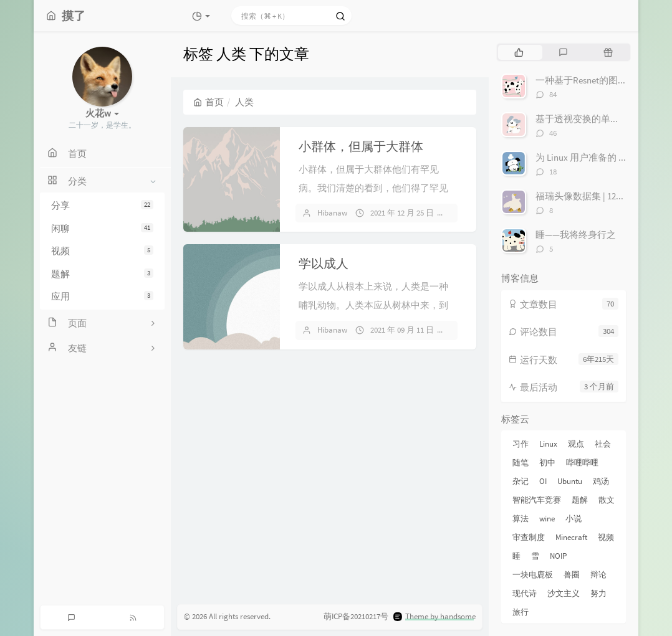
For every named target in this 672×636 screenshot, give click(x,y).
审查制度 (529, 537)
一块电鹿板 (533, 575)
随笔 (521, 463)
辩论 (598, 575)
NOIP (558, 556)
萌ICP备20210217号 (356, 616)
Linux (548, 444)
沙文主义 (564, 593)
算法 (521, 519)
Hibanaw (332, 213)
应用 (102, 296)
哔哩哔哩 (582, 463)
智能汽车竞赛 (537, 500)
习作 (521, 444)
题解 (102, 274)
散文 (607, 500)
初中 (547, 463)
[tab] (519, 52)
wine (547, 519)
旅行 (521, 612)
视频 (102, 251)
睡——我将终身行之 (576, 235)
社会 (603, 444)
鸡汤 (601, 481)
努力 (598, 593)
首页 (209, 102)
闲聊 (102, 228)
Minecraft (571, 537)
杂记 (521, 481)
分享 (102, 205)
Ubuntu (570, 481)
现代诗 (525, 593)
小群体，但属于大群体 (361, 146)
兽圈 (572, 575)
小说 (574, 519)
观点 (576, 444)
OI (543, 481)
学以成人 (324, 263)
